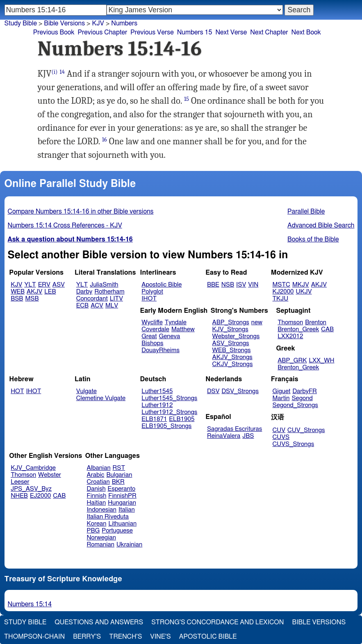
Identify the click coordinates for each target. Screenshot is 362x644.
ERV (44, 285)
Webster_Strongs (236, 336)
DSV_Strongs (240, 391)
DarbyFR (305, 391)
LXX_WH (321, 361)
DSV (213, 391)
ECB (82, 306)
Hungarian (122, 503)
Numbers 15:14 (30, 604)
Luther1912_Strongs (169, 412)
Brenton (316, 322)
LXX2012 (290, 336)
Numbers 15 (195, 32)
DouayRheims (161, 350)
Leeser (20, 482)
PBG (93, 531)
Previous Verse (152, 32)
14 (62, 72)
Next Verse (231, 32)
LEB (50, 292)
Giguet (282, 391)
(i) (55, 72)
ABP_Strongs (231, 322)
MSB (32, 299)
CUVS (281, 437)
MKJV (301, 285)
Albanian (99, 468)
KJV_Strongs (230, 329)
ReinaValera (224, 436)
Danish (96, 489)
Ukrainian (129, 545)
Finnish (97, 496)
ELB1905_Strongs (166, 426)
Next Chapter (269, 32)
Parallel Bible (306, 212)
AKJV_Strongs (232, 357)
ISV (241, 285)
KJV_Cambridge (33, 468)
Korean (97, 524)
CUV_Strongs (306, 430)
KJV (98, 23)
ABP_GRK (292, 361)
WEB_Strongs (232, 350)
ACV (97, 306)
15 (187, 99)
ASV (59, 285)
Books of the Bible (313, 239)
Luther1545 (157, 391)
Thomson (290, 322)
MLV (112, 306)
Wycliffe (152, 322)
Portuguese (117, 531)
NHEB (19, 496)
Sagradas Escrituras (235, 429)
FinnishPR (122, 496)
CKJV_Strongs (233, 364)
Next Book (306, 32)
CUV (279, 430)
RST (119, 468)
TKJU (281, 299)
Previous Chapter (103, 32)
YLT (30, 285)
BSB (17, 299)
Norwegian (101, 538)
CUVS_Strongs (294, 444)
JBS (248, 436)
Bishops (152, 343)
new (257, 322)
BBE (213, 285)
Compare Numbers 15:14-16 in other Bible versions (81, 212)
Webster (50, 475)
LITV (116, 299)
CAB (327, 329)
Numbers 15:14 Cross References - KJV (65, 225)
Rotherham (109, 292)
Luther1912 (157, 405)
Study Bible (21, 23)
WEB (18, 292)
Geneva (170, 336)
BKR (118, 482)
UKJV (304, 292)
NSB (228, 285)
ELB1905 (182, 419)
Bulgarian (119, 475)
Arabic (96, 475)
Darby (84, 292)
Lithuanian (122, 524)
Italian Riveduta (108, 517)
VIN (253, 285)
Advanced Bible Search (321, 225)
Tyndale (176, 322)
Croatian (98, 482)
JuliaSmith (104, 285)
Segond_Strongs (295, 405)
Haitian (97, 503)
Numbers (124, 23)
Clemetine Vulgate (101, 398)
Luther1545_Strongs (169, 398)
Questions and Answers (99, 622)
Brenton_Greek (298, 329)
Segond (302, 398)
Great (149, 336)
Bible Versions (64, 23)
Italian (127, 510)
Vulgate (87, 391)
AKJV (34, 292)
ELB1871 (154, 419)
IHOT (149, 299)
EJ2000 (40, 496)
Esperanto (122, 489)
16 (105, 140)
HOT (17, 391)
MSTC (281, 285)
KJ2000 (283, 292)
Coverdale (155, 329)
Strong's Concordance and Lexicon (217, 622)
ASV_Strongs (231, 343)
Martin (281, 398)
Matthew (183, 329)
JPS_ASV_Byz (31, 489)
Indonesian (102, 510)
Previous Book (54, 32)
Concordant (92, 299)
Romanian (101, 545)
